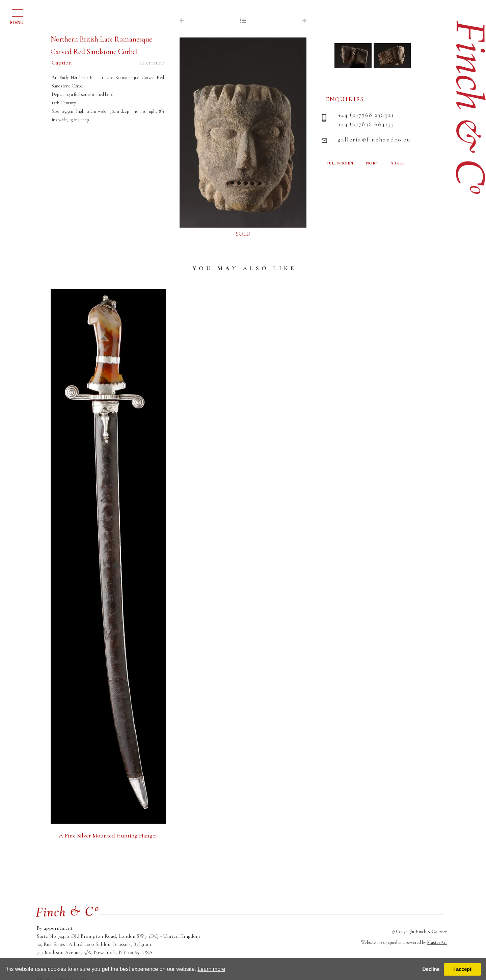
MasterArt (437, 942)
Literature (152, 62)
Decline (431, 969)
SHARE (398, 163)
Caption (62, 62)
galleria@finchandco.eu (374, 139)
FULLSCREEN (340, 163)
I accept (462, 969)
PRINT (372, 163)
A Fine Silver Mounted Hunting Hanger (108, 835)
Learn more (211, 969)
